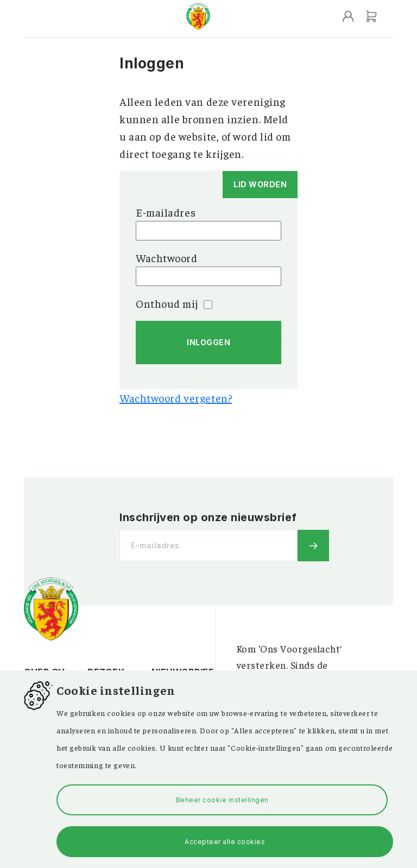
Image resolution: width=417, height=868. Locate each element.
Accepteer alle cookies (225, 842)
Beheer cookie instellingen (222, 800)
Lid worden (260, 184)
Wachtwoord (167, 258)
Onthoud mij (174, 303)
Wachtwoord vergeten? (176, 398)
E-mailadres (166, 212)
